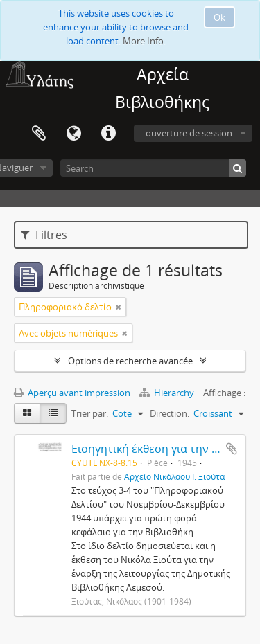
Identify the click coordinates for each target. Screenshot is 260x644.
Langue (73, 134)
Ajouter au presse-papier (232, 449)
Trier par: (90, 413)
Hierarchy (168, 393)
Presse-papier (39, 134)
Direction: (170, 413)
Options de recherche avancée (130, 361)
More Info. (144, 41)
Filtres (44, 235)
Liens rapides (108, 134)
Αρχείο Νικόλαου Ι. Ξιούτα (174, 476)
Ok (219, 17)
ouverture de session (189, 133)
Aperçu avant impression (72, 393)
